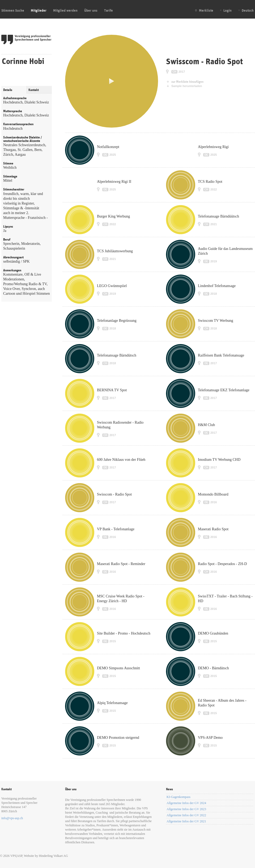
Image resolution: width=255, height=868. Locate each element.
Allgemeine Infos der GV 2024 (186, 803)
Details (8, 90)
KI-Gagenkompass (178, 797)
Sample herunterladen (187, 86)
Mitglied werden (65, 10)
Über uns (91, 10)
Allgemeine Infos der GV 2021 (186, 821)
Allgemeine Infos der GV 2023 (186, 809)
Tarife (109, 10)
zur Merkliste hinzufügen (187, 82)
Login (228, 10)
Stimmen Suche (13, 10)
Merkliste (206, 10)
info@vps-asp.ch (12, 818)
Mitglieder (39, 10)
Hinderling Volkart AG (53, 856)
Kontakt (34, 90)
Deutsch (248, 10)
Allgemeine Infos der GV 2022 (186, 815)
